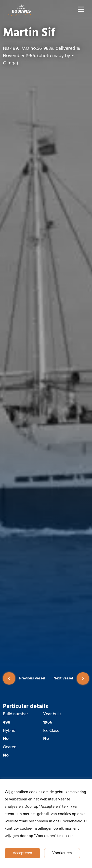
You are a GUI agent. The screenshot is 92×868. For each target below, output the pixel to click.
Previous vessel (24, 678)
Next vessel (71, 678)
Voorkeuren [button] (62, 853)
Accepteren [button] (22, 853)
